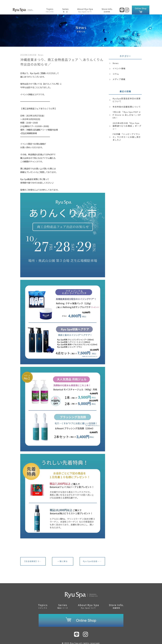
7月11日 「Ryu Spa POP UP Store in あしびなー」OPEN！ (127, 109)
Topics (50, 4)
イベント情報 (119, 63)
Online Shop (141, 4)
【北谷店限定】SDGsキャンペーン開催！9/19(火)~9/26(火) (35, 556)
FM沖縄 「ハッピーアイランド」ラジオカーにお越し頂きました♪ (127, 131)
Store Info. (107, 4)
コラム (116, 68)
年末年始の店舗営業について (127, 101)
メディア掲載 (119, 74)
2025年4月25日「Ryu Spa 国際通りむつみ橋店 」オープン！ (127, 120)
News (116, 58)
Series (65, 4)
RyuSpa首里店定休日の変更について (127, 94)
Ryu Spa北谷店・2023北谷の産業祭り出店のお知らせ (94, 556)
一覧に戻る (63, 556)
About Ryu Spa (85, 4)
